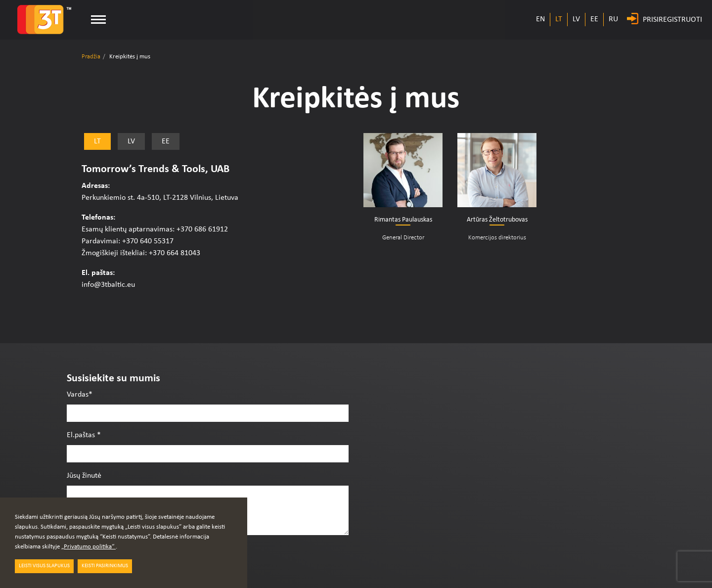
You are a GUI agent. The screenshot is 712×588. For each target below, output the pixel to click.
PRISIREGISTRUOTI (672, 20)
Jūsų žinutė (84, 476)
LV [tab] (131, 141)
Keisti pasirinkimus (105, 566)
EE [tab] (166, 141)
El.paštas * (84, 435)
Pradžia (91, 57)
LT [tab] (97, 141)
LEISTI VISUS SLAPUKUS (44, 566)
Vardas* (80, 395)
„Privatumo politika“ (89, 547)
